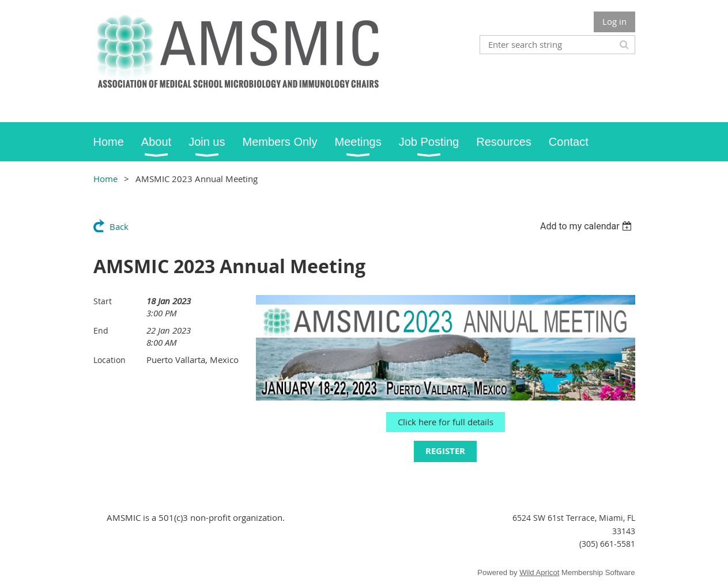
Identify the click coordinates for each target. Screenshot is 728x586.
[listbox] (588, 226)
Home (105, 179)
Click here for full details (446, 422)
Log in (614, 21)
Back (119, 226)
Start (103, 301)
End (101, 330)
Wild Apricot (539, 572)
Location (110, 360)
